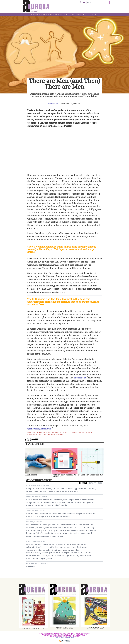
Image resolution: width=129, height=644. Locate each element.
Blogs (94, 15)
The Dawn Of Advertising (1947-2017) (45, 15)
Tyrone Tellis (53, 104)
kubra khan (60, 435)
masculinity (51, 435)
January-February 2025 (33, 629)
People (86, 15)
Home (66, 15)
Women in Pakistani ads (44, 433)
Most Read (76, 15)
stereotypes (66, 433)
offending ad (80, 378)
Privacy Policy (70, 638)
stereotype (43, 435)
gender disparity (32, 435)
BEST (100, 483)
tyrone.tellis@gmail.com (39, 429)
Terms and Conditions (61, 638)
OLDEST (83, 483)
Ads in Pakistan (57, 433)
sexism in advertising (78, 433)
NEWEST (92, 483)
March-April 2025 (64, 628)
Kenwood (89, 433)
